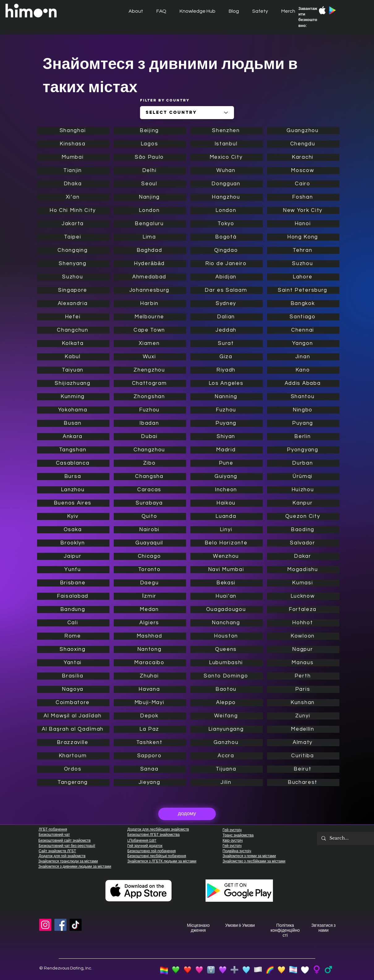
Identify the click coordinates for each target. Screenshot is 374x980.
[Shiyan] (227, 437)
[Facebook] (60, 925)
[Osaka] (73, 530)
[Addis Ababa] (303, 383)
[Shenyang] (73, 264)
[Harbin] (150, 304)
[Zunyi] (303, 716)
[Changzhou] (150, 450)
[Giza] (227, 357)
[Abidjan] (227, 277)
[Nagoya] (73, 689)
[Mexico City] (227, 157)
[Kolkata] (73, 344)
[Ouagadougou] (227, 610)
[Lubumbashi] (227, 663)
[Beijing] (150, 131)
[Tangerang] (73, 782)
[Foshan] (303, 197)
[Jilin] (227, 782)
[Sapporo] (150, 756)
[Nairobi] (150, 530)
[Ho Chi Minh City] (73, 211)
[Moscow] (303, 171)
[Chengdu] (303, 144)
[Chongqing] (73, 250)
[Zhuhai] (150, 676)
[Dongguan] (227, 184)
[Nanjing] (150, 197)
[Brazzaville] (73, 743)
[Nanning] (227, 397)
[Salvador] (303, 543)
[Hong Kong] (303, 237)
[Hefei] (73, 317)
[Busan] (73, 423)
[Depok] (150, 716)
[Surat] (227, 344)
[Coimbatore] (73, 703)
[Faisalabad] (73, 596)
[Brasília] (73, 676)
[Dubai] (150, 437)
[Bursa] (73, 477)
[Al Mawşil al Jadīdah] (73, 716)
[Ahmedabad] (150, 277)
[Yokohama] (73, 410)
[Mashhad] (150, 636)
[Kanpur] (303, 503)
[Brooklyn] (73, 543)
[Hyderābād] (150, 264)
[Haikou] (227, 503)
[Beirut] (303, 769)
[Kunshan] (303, 703)
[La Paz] (150, 729)
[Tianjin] (73, 171)
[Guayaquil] (150, 543)
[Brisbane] (73, 583)
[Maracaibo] (150, 663)
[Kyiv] (73, 516)
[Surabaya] (150, 503)
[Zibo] (150, 463)
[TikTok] (76, 925)
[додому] (187, 814)
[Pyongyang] (303, 450)
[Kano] (303, 370)
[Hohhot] (303, 623)
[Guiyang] (227, 477)
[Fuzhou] (150, 410)
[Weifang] (227, 716)
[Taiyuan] (73, 370)
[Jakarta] (73, 224)
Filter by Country (165, 100)
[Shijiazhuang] (73, 383)
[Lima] (150, 237)
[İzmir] (150, 596)
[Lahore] (303, 277)
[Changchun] (73, 330)
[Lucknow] (303, 596)
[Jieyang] (150, 782)
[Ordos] (73, 769)
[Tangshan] (73, 450)
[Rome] (73, 636)
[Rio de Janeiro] (227, 264)
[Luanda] (227, 516)
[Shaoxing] (73, 649)
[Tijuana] (227, 769)
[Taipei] (73, 237)
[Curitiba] (303, 756)
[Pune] (227, 463)
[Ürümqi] (303, 477)
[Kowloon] (303, 636)
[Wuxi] (150, 357)
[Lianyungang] (227, 729)
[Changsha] (150, 477)
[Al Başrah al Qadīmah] (73, 729)
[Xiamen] (150, 344)
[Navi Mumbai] (227, 570)
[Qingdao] (227, 250)
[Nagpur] (303, 649)
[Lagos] (150, 144)
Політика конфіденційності (285, 931)
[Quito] (150, 516)
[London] (150, 211)
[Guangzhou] (303, 131)
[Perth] (303, 676)
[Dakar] (303, 556)
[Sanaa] (150, 769)
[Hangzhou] (227, 197)
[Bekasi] (227, 583)
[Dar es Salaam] (227, 290)
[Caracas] (150, 490)
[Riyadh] (227, 370)
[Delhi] (150, 171)
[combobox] (187, 113)
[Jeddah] (227, 330)
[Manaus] (303, 663)
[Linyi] (227, 530)
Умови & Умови (240, 926)
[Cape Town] (150, 330)
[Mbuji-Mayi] (150, 703)
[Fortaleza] (303, 610)
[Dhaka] (73, 184)
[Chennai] (303, 330)
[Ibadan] (150, 423)
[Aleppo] (227, 703)
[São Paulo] (150, 157)
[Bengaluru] (150, 224)
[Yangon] (303, 344)
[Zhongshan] (150, 397)
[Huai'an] (227, 596)
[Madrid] (227, 450)
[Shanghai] (73, 131)
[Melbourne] (150, 317)
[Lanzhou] (73, 490)
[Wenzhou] (227, 556)
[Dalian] (227, 317)
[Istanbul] (227, 144)
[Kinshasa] (73, 144)
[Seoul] (150, 184)
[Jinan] (303, 357)
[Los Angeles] (227, 383)
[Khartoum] (73, 756)
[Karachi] (303, 157)
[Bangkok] (303, 304)
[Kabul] (73, 357)
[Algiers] (150, 623)
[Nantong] (150, 649)
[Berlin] (303, 437)
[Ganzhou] (227, 743)
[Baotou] (227, 689)
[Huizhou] (303, 490)
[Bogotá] (227, 237)
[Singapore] (73, 290)
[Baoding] (303, 530)
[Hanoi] (303, 224)
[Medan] (150, 610)
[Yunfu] (73, 570)
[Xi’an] (73, 197)
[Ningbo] (303, 410)
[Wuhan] (227, 171)
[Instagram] (45, 925)
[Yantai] (73, 663)
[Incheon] (227, 490)
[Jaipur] (73, 556)
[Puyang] (227, 423)
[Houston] (227, 636)
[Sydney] (227, 304)
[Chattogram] (150, 383)
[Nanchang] (227, 623)
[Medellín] (303, 729)
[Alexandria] (73, 304)
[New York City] (303, 211)
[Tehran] (303, 250)
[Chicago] (150, 556)
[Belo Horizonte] (227, 543)
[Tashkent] (150, 743)
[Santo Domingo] (227, 676)
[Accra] (227, 756)
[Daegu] (150, 583)
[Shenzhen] (227, 131)
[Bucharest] (303, 782)
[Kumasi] (303, 583)
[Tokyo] (227, 224)
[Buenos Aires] (73, 503)
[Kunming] (73, 397)
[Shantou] (303, 397)
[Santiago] (303, 317)
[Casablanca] (73, 463)
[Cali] (73, 623)
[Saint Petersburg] (303, 290)
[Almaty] (303, 743)
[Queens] (227, 649)
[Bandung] (73, 610)
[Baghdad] (150, 250)
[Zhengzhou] (150, 370)
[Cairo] (303, 184)
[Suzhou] (73, 277)
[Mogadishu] (303, 570)
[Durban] (303, 463)
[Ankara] (73, 437)
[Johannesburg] (150, 290)
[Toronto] (150, 570)
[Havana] (150, 689)
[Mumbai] (73, 157)
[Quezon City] (303, 516)
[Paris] (303, 689)
